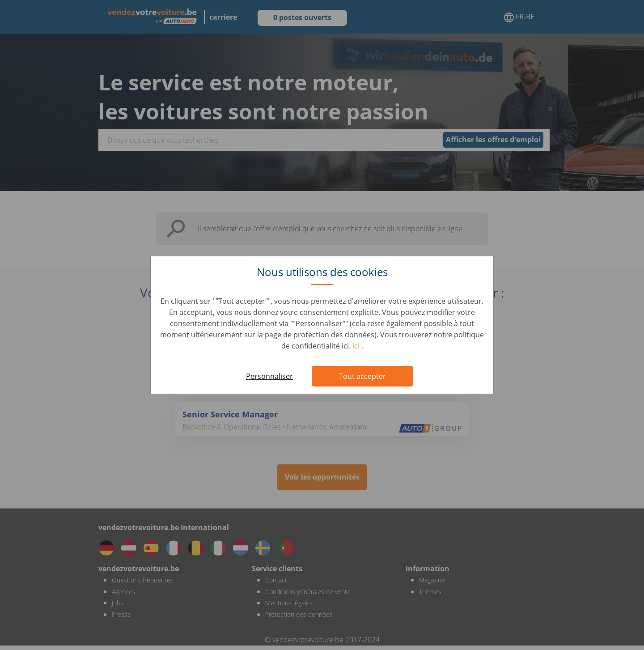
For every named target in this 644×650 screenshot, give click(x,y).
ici (357, 346)
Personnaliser (269, 376)
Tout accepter (362, 376)
